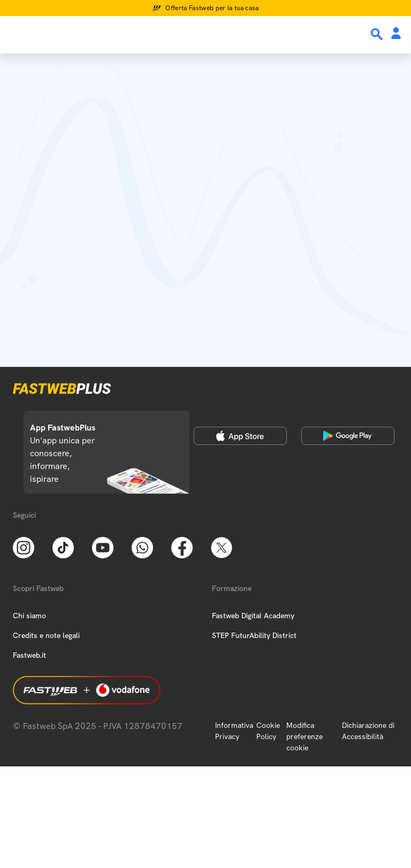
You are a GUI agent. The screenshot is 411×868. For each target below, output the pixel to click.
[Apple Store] (240, 436)
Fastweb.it (29, 655)
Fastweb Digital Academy (253, 616)
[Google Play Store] (348, 436)
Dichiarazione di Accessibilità (368, 731)
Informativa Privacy (234, 731)
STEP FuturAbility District (254, 635)
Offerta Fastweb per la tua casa (212, 8)
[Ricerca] (378, 34)
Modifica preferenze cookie (305, 736)
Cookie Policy (268, 731)
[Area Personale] (396, 34)
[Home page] (81, 34)
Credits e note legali (46, 635)
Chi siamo (29, 616)
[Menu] (15, 34)
